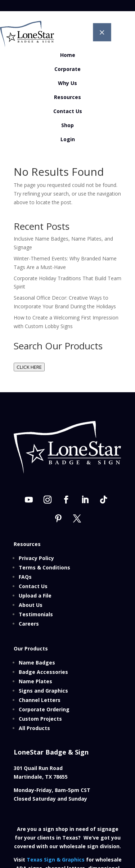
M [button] (102, 32)
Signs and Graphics (43, 691)
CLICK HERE (29, 367)
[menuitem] (67, 55)
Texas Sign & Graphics (56, 860)
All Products (34, 728)
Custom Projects (40, 719)
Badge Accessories (43, 672)
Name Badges (37, 663)
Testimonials (36, 614)
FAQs (25, 577)
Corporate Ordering (44, 709)
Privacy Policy (36, 558)
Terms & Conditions (44, 567)
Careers (29, 624)
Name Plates (35, 681)
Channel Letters (40, 700)
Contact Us (33, 586)
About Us (31, 605)
